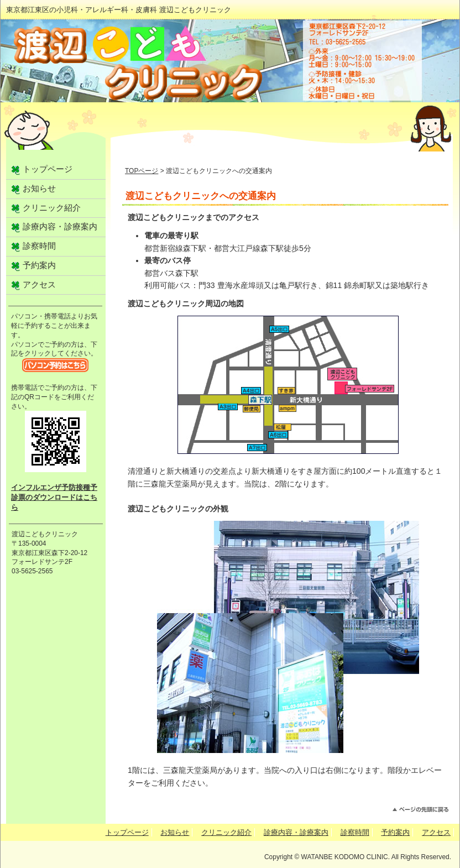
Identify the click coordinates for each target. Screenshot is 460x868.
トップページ (48, 169)
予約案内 (39, 265)
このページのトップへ (420, 810)
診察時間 (39, 246)
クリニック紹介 (52, 208)
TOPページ (142, 171)
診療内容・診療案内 (60, 227)
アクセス (39, 285)
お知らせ (39, 189)
